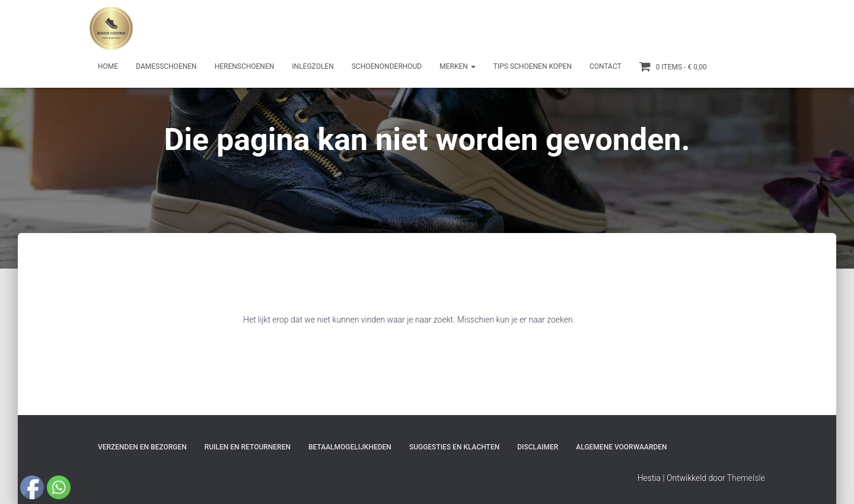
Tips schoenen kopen (533, 66)
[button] (473, 66)
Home (108, 66)
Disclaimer (538, 447)
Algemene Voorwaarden (621, 447)
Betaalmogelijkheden (350, 447)
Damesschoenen (166, 66)
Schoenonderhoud (387, 66)
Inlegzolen (313, 66)
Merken (458, 66)
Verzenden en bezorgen (142, 447)
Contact (606, 66)
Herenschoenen (245, 66)
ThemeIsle (746, 478)
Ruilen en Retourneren (248, 447)
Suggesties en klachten (454, 447)
